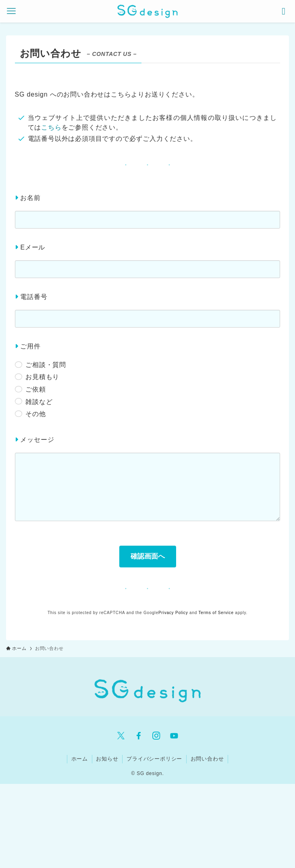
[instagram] (156, 736)
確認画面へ (152, 556)
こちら (51, 127)
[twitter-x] (121, 736)
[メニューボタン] (11, 11)
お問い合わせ (207, 759)
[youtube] (174, 736)
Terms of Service (216, 613)
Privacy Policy (173, 613)
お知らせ (107, 759)
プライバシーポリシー (154, 759)
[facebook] (139, 736)
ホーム (80, 759)
